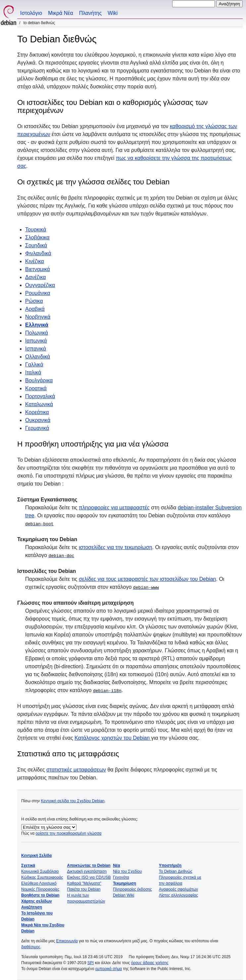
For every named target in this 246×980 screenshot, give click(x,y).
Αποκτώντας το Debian (89, 865)
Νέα (116, 865)
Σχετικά (28, 865)
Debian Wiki (123, 895)
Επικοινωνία (67, 941)
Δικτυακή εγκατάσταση (87, 871)
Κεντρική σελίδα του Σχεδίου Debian (73, 801)
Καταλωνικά (39, 404)
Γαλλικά (34, 365)
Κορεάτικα (37, 412)
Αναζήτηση (32, 907)
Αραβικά (35, 309)
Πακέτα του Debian (84, 889)
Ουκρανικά (38, 420)
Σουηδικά (36, 245)
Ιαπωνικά (36, 341)
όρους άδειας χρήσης (150, 963)
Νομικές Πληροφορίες (40, 889)
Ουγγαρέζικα (40, 285)
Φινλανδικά (38, 253)
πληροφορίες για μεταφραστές (114, 508)
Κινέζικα (35, 261)
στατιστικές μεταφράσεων (76, 770)
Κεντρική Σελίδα (36, 856)
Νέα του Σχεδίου (127, 871)
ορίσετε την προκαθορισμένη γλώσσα (68, 833)
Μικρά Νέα (61, 13)
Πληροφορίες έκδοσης (132, 889)
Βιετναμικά (38, 269)
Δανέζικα (35, 277)
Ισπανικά (36, 349)
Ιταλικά (33, 373)
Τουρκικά (36, 230)
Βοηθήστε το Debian (40, 895)
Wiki (113, 13)
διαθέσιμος (31, 947)
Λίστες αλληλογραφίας (178, 895)
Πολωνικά (37, 333)
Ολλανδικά (38, 357)
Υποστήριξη (170, 865)
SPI (91, 963)
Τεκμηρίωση (124, 883)
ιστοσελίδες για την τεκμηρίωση (116, 547)
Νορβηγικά (38, 317)
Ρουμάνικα (38, 293)
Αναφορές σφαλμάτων (178, 889)
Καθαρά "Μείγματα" (84, 883)
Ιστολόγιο (31, 13)
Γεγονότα (121, 877)
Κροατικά (36, 388)
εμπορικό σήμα (109, 969)
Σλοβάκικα (37, 237)
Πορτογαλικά (40, 396)
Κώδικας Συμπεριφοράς (42, 877)
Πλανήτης (90, 13)
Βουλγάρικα (39, 380)
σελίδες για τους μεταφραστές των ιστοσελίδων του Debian (148, 579)
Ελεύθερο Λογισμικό (39, 883)
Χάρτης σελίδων (37, 901)
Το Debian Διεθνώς (176, 871)
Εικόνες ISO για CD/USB (89, 877)
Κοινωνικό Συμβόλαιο (40, 871)
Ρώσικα (34, 301)
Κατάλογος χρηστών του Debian (113, 738)
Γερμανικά (37, 428)
